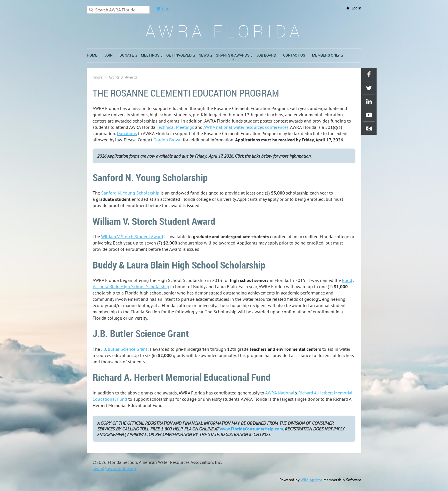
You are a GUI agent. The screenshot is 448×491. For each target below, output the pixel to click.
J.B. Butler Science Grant (124, 349)
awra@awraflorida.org (114, 468)
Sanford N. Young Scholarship (130, 193)
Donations (127, 133)
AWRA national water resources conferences (246, 127)
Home (97, 77)
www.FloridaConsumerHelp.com (251, 429)
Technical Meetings (175, 127)
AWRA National (280, 393)
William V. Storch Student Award (132, 237)
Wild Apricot (311, 480)
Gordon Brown (168, 140)
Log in (356, 8)
